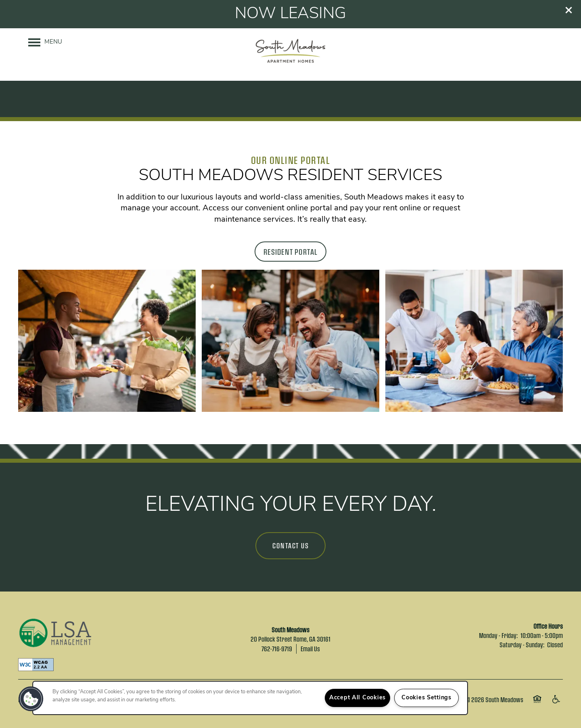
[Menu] (45, 42)
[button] (569, 10)
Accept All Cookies (357, 698)
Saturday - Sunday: (522, 645)
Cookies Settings (426, 698)
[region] (250, 698)
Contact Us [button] (290, 545)
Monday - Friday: (498, 635)
